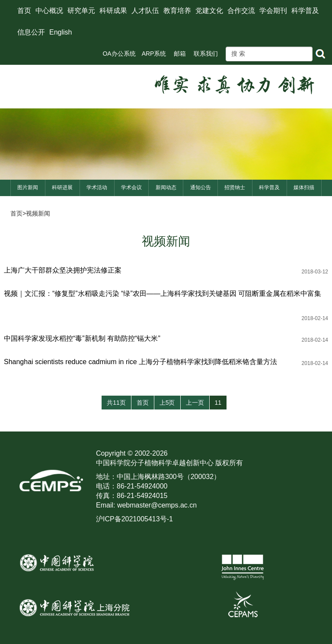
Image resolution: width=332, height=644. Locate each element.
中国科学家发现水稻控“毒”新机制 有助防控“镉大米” (82, 338)
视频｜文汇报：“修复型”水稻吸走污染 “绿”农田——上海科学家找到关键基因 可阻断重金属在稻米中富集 (163, 293)
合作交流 (241, 11)
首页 (24, 11)
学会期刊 (273, 11)
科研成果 (113, 11)
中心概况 (49, 11)
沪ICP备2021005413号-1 (134, 519)
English (61, 32)
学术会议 (131, 187)
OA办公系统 (119, 54)
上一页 (195, 403)
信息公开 (31, 32)
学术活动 (97, 187)
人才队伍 (145, 11)
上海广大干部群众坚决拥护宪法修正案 (63, 270)
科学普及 (305, 11)
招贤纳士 (235, 187)
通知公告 (201, 187)
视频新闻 (38, 213)
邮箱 (180, 54)
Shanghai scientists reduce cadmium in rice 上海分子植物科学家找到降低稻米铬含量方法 (140, 362)
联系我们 (206, 54)
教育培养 (177, 11)
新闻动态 (166, 187)
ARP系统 (154, 54)
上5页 (167, 403)
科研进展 (62, 187)
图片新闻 (28, 187)
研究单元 (81, 11)
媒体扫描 (304, 187)
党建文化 (209, 11)
